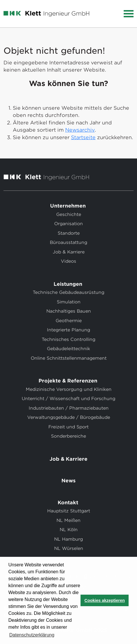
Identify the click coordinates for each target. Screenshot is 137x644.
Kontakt (69, 503)
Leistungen (69, 284)
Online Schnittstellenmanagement (69, 358)
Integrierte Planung (68, 330)
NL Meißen (68, 520)
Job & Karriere (69, 252)
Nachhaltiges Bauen (69, 311)
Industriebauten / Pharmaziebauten (69, 408)
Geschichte (69, 214)
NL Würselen (69, 548)
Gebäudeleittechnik (68, 349)
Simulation (69, 302)
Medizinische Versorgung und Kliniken (69, 389)
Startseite (83, 137)
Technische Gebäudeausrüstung (68, 292)
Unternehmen (69, 206)
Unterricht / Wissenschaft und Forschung (68, 399)
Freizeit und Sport (68, 427)
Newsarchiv (80, 130)
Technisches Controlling (68, 339)
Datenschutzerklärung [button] (32, 635)
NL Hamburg (68, 539)
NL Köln (69, 530)
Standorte (69, 233)
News (68, 481)
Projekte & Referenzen (69, 381)
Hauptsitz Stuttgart (69, 511)
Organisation (68, 224)
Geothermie (69, 321)
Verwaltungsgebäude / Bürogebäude (69, 417)
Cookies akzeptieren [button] (105, 600)
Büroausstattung (68, 242)
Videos (68, 261)
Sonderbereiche (68, 436)
